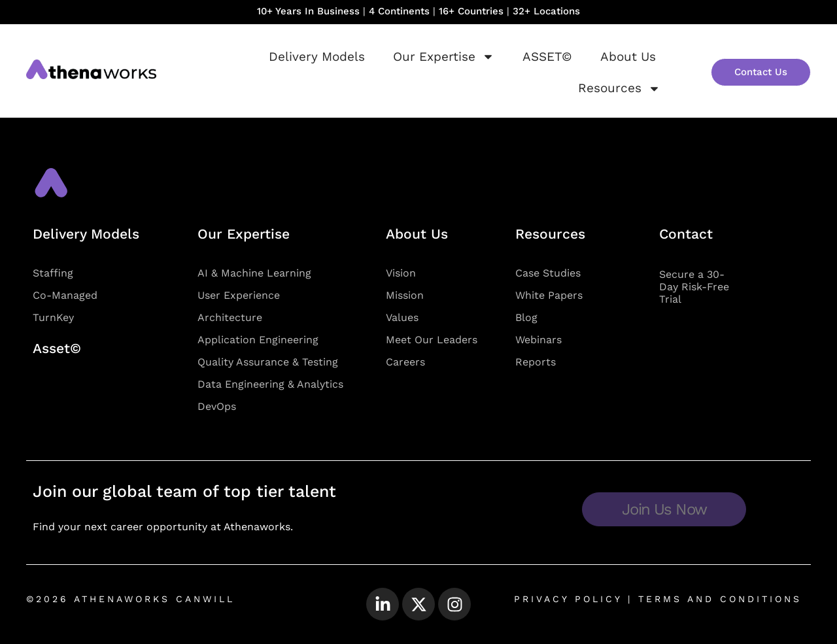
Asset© (57, 348)
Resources (619, 89)
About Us (628, 57)
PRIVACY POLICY (568, 599)
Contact (686, 234)
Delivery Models (317, 57)
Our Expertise (444, 57)
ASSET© (547, 57)
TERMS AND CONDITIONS (717, 599)
